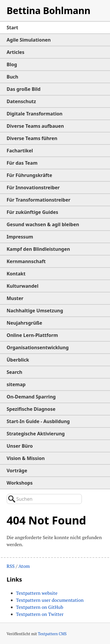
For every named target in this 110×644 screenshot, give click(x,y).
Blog (12, 64)
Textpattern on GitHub (40, 607)
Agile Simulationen (29, 40)
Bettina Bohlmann (49, 10)
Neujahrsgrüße (24, 323)
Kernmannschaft (26, 261)
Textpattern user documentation (50, 600)
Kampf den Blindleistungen (38, 249)
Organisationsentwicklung (38, 347)
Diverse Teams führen (32, 138)
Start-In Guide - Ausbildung (38, 421)
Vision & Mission (26, 458)
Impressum (20, 237)
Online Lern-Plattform (32, 335)
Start (12, 28)
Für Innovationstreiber (33, 188)
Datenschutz (21, 101)
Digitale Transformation (35, 114)
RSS (11, 566)
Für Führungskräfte (29, 175)
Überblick (18, 360)
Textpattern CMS (52, 634)
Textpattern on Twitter (40, 614)
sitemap (16, 384)
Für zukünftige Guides (33, 212)
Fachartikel (20, 151)
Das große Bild (24, 89)
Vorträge (17, 471)
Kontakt (16, 274)
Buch (13, 77)
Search (15, 372)
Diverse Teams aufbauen (35, 126)
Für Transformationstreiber (39, 200)
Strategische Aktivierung (36, 434)
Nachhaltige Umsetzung (35, 311)
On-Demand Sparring (31, 397)
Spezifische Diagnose (31, 409)
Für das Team (22, 163)
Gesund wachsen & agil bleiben (43, 224)
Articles (16, 52)
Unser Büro (20, 446)
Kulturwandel (23, 286)
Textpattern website (37, 593)
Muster (15, 298)
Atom (24, 566)
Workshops (20, 483)
